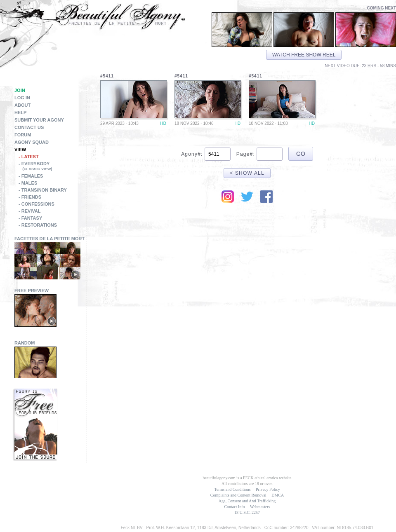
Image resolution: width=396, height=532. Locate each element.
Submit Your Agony (39, 120)
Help (20, 112)
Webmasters (260, 507)
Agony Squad (32, 142)
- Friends (30, 197)
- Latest (29, 157)
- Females (31, 176)
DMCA (278, 495)
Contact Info (234, 507)
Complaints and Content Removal (238, 495)
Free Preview (32, 291)
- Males (28, 183)
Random (25, 343)
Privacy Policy (268, 489)
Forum (23, 135)
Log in (22, 98)
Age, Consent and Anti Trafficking (247, 501)
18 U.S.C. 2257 (247, 512)
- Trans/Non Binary (43, 190)
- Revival (30, 211)
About (22, 105)
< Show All (247, 173)
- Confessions (37, 204)
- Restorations (38, 225)
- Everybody (53, 167)
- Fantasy (30, 218)
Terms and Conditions (232, 489)
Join (20, 90)
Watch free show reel (304, 55)
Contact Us (29, 127)
